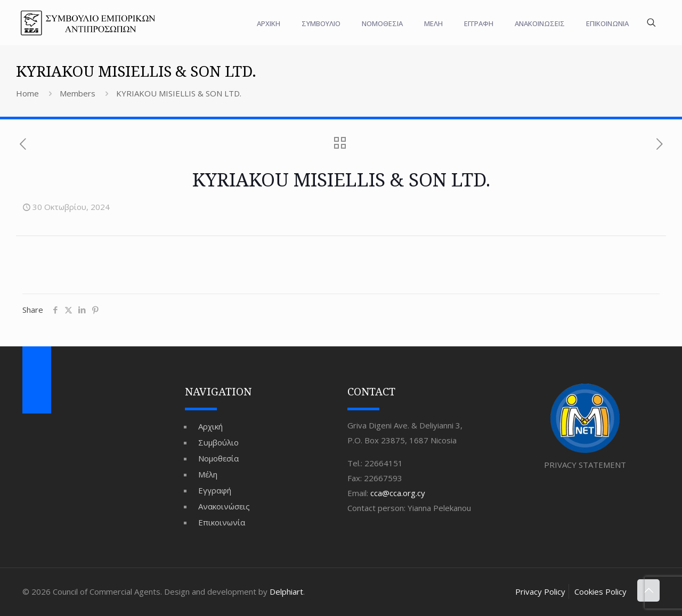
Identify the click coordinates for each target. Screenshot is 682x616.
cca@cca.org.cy (398, 493)
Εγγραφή (215, 490)
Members (78, 93)
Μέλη (208, 474)
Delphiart (286, 591)
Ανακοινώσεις (224, 506)
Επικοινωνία (222, 522)
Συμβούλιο (218, 442)
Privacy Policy (540, 591)
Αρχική (210, 426)
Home (27, 93)
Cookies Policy (600, 591)
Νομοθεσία (218, 458)
